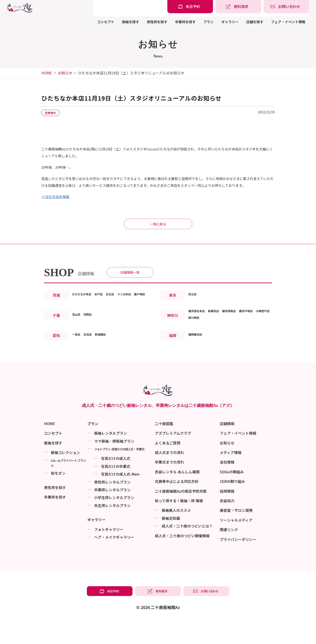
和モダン (58, 496)
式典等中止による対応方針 (177, 504)
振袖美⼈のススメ (176, 533)
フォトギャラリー (109, 552)
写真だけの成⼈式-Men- (121, 497)
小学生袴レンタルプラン (114, 520)
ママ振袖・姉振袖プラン (114, 464)
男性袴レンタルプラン (112, 505)
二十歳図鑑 (164, 446)
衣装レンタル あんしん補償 (177, 494)
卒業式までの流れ (169, 485)
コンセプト (106, 22)
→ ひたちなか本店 (55, 197)
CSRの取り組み (232, 504)
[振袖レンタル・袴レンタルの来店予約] (190, 7)
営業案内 (54, 113)
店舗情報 (227, 446)
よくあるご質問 (168, 465)
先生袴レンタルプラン (112, 528)
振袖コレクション (65, 475)
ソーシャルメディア (236, 543)
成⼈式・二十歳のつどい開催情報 (182, 558)
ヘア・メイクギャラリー (114, 560)
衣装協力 (227, 523)
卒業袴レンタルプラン (112, 512)
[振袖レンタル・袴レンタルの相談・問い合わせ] (286, 7)
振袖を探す (131, 22)
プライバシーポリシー (238, 562)
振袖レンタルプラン (111, 456)
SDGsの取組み (232, 494)
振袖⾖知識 (171, 541)
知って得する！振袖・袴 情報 (179, 523)
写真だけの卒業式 (116, 489)
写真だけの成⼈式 (116, 481)
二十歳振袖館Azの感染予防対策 (181, 514)
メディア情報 (231, 475)
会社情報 (227, 485)
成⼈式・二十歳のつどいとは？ (187, 549)
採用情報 (227, 514)
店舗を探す (255, 22)
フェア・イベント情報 (288, 22)
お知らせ (65, 73)
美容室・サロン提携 (236, 533)
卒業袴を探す (185, 22)
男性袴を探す (157, 22)
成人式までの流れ (169, 475)
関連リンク (229, 552)
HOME (47, 73)
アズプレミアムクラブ (173, 456)
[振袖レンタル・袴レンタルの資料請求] (238, 7)
